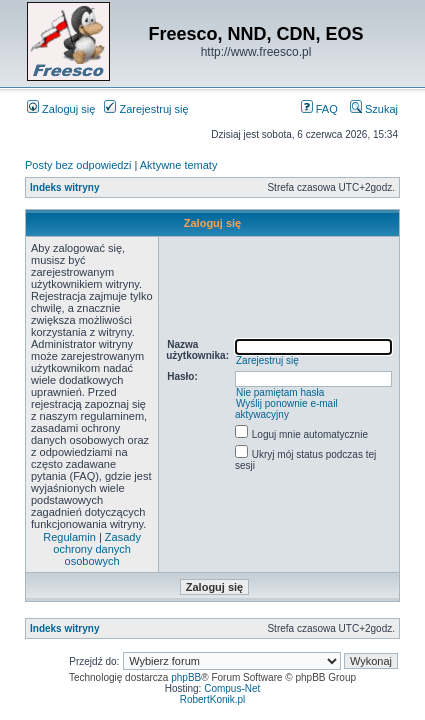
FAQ (319, 109)
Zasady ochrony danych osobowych (97, 549)
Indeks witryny (64, 187)
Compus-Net (232, 688)
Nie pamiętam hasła (280, 392)
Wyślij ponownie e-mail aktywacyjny (286, 409)
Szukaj (374, 109)
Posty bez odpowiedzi (78, 165)
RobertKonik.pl (213, 699)
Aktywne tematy (179, 165)
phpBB (186, 677)
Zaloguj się (61, 109)
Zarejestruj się (146, 109)
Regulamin (69, 537)
